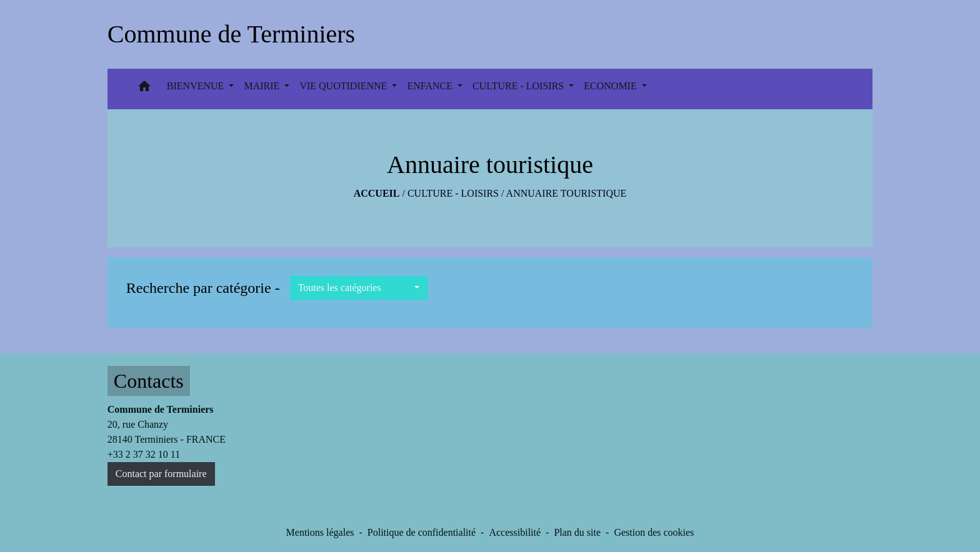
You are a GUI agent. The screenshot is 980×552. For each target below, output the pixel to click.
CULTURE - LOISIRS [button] (519, 86)
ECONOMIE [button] (611, 86)
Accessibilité (515, 532)
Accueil (377, 193)
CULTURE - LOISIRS (453, 193)
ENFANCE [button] (431, 86)
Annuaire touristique (567, 193)
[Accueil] (231, 34)
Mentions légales (320, 532)
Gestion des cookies (654, 532)
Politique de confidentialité (422, 532)
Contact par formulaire (161, 474)
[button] (144, 89)
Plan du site (577, 532)
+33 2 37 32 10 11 (144, 454)
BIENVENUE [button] (197, 86)
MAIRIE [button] (263, 86)
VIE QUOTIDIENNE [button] (344, 86)
